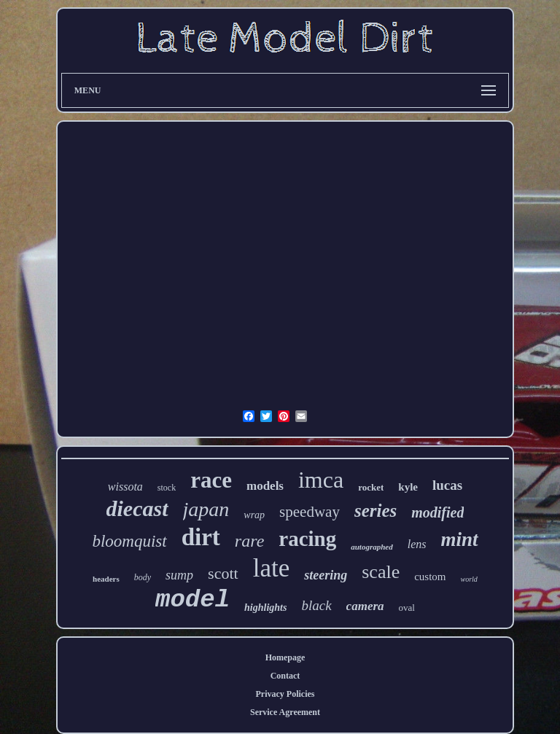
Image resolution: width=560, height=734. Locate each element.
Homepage (285, 657)
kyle (408, 487)
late (272, 568)
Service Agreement (285, 712)
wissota (125, 487)
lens (417, 544)
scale (381, 572)
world (469, 579)
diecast (137, 508)
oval (407, 608)
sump (179, 575)
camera (365, 606)
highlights (265, 608)
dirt (201, 537)
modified (437, 512)
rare (249, 541)
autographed (372, 547)
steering (326, 575)
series (376, 511)
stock (167, 488)
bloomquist (129, 541)
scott (223, 573)
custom (430, 577)
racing (307, 539)
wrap (254, 515)
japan (206, 509)
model (192, 600)
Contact (285, 676)
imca (321, 480)
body (143, 577)
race (211, 480)
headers (106, 579)
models (265, 486)
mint (460, 539)
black (316, 605)
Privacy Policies (285, 694)
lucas (447, 485)
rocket (371, 487)
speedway (310, 512)
